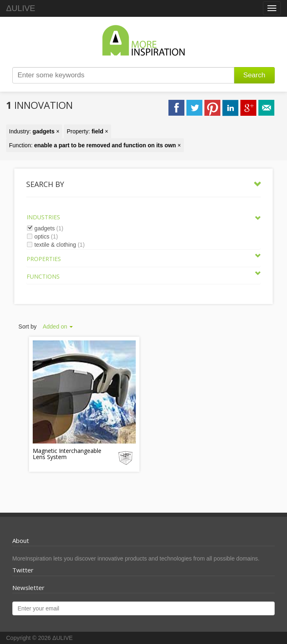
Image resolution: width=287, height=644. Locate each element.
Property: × (87, 131)
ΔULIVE (21, 8)
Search (254, 75)
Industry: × (34, 131)
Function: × (95, 145)
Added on (58, 327)
